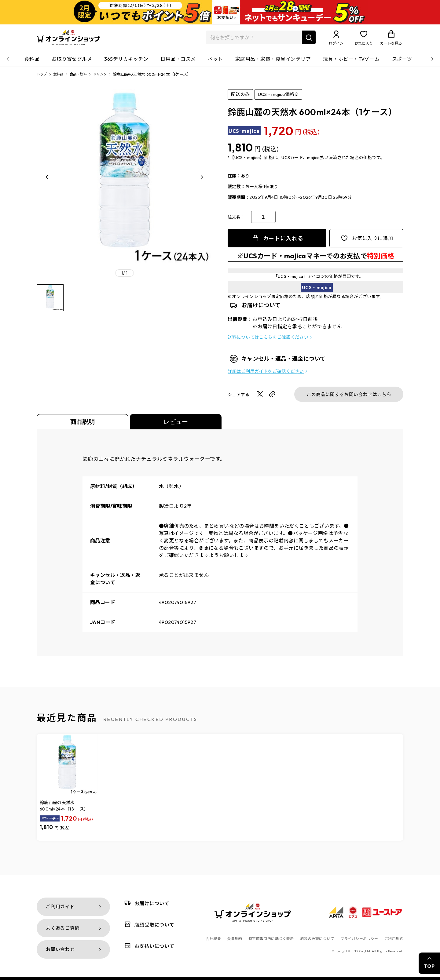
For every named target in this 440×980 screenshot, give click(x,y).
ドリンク (108, 78)
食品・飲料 (83, 78)
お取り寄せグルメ (72, 63)
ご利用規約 (394, 939)
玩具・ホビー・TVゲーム (351, 63)
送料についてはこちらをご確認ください (268, 341)
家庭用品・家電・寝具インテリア (273, 63)
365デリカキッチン (126, 63)
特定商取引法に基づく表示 (271, 939)
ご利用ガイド (60, 907)
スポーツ (402, 63)
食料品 (32, 63)
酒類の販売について (317, 939)
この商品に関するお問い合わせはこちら (349, 398)
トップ (43, 78)
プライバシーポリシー (359, 939)
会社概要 (213, 939)
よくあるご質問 (63, 928)
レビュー (176, 425)
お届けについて (146, 903)
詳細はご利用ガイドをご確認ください (266, 375)
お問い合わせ (60, 949)
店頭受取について (148, 924)
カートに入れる (283, 242)
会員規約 (235, 939)
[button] (47, 181)
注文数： (236, 221)
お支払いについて (148, 946)
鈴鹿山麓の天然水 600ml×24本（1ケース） (64, 809)
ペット (215, 63)
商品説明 (82, 425)
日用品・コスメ (178, 63)
